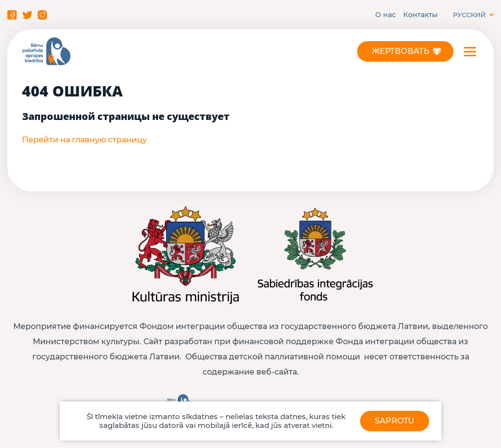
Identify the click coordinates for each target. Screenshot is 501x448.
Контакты (420, 15)
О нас (386, 15)
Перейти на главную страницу (84, 140)
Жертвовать (400, 51)
